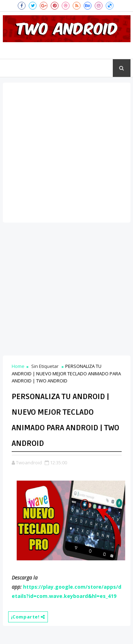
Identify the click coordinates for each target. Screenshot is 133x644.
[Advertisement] (66, 153)
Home (18, 366)
